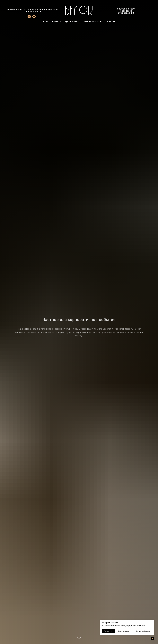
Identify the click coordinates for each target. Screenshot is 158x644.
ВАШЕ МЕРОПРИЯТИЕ (93, 22)
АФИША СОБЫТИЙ (73, 22)
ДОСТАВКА (57, 22)
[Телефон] (29, 18)
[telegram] (34, 18)
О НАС (46, 22)
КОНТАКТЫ (110, 22)
